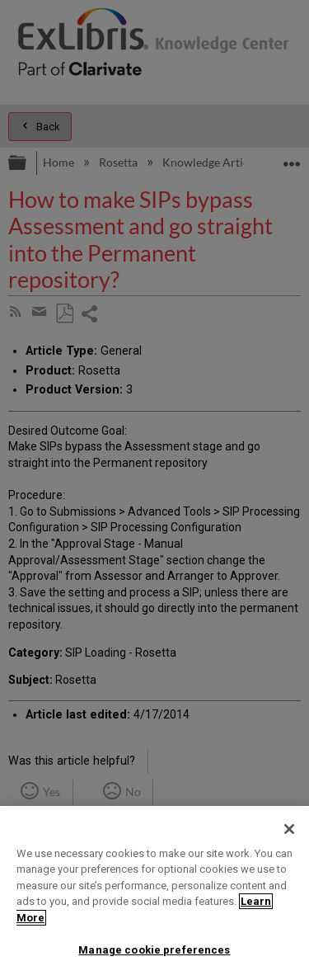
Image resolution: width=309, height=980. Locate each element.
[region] (154, 893)
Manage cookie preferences (154, 950)
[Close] (289, 829)
